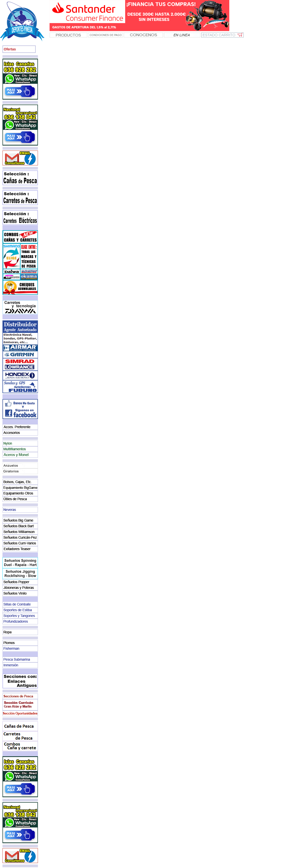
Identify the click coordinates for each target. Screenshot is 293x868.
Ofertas (10, 49)
